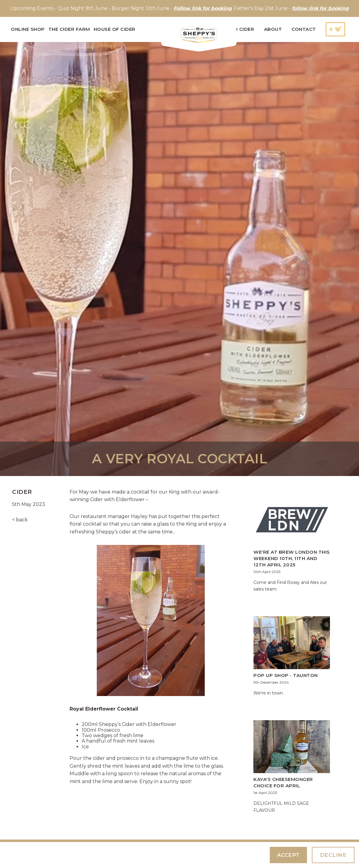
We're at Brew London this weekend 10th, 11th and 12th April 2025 (292, 558)
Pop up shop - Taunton (286, 675)
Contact (304, 29)
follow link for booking (320, 8)
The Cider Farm (69, 29)
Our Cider (241, 29)
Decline (333, 855)
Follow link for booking (203, 8)
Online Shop (28, 29)
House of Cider (115, 29)
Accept (288, 855)
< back (20, 520)
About (273, 29)
